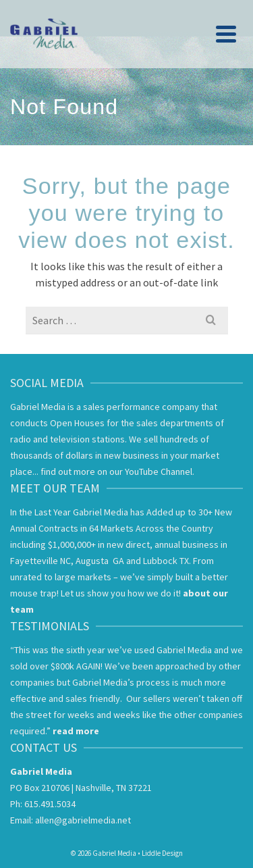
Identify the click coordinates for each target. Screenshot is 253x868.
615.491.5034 (50, 804)
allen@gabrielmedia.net (83, 820)
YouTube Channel (159, 471)
